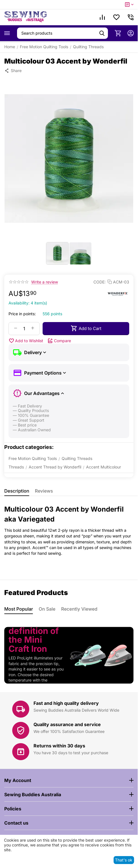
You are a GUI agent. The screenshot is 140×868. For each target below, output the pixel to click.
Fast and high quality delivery (66, 703)
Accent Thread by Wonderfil (55, 467)
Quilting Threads (88, 47)
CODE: (100, 282)
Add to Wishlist (26, 341)
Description (17, 491)
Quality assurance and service (67, 724)
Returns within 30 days (59, 746)
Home (10, 47)
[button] (13, 71)
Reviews (44, 491)
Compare (59, 341)
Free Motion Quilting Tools (44, 47)
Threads (16, 467)
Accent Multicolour (104, 467)
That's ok (124, 860)
